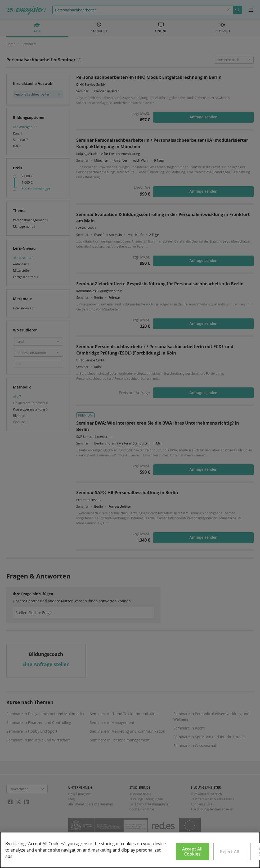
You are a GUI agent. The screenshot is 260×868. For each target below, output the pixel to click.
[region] (130, 850)
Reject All (230, 852)
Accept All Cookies (192, 851)
